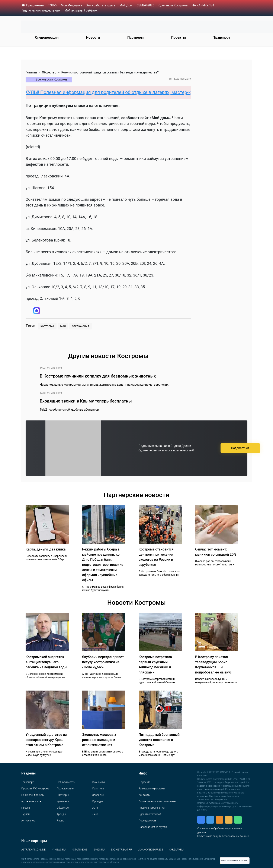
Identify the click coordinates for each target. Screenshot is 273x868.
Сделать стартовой (150, 814)
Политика (98, 789)
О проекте (144, 782)
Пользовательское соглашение (157, 801)
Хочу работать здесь (101, 5)
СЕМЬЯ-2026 (145, 5)
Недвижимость (66, 782)
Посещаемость (148, 821)
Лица (95, 814)
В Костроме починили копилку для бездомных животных (98, 376)
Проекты (179, 37)
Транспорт (222, 37)
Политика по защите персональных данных (223, 836)
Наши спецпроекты (33, 795)
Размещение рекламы (152, 789)
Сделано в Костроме (173, 5)
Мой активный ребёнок (81, 10)
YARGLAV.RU (176, 850)
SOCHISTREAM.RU (121, 850)
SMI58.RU (99, 850)
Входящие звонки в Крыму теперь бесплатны (86, 401)
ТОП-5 (52, 5)
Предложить (35, 5)
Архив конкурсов (31, 801)
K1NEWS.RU (58, 850)
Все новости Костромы (52, 79)
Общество (49, 72)
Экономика (99, 782)
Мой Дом (126, 5)
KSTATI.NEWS (79, 850)
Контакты (144, 795)
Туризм (26, 814)
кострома (47, 326)
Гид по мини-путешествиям (41, 10)
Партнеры (136, 37)
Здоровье (98, 795)
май (63, 326)
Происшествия (65, 789)
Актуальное (28, 821)
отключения (81, 326)
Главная (31, 72)
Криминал (63, 801)
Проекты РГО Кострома (35, 789)
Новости (93, 37)
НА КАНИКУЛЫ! (203, 5)
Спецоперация (47, 37)
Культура (98, 801)
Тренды (61, 814)
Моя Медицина (71, 5)
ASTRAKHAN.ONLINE (33, 850)
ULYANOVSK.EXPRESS (150, 850)
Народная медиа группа (153, 827)
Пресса (26, 808)
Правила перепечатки (152, 808)
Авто (95, 808)
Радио (60, 821)
